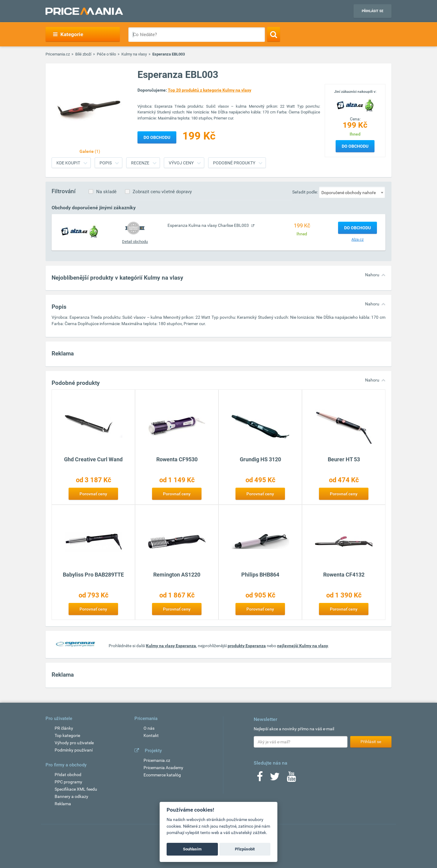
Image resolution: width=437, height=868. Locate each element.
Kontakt (151, 735)
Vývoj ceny (181, 163)
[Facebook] (260, 779)
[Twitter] (275, 779)
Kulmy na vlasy (134, 54)
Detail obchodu (135, 242)
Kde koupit (68, 163)
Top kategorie (67, 735)
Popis (106, 163)
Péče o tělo (106, 54)
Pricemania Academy (163, 768)
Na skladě (106, 192)
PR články (64, 728)
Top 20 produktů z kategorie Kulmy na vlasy (210, 90)
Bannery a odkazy (71, 796)
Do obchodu (355, 146)
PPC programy (68, 782)
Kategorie (68, 34)
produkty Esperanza (247, 646)
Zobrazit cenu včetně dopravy (162, 192)
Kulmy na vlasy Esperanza (171, 646)
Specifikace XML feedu (76, 789)
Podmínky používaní (74, 750)
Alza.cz (357, 239)
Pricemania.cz (58, 54)
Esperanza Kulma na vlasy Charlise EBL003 (209, 225)
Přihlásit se (373, 11)
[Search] (274, 34)
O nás (149, 728)
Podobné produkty (234, 163)
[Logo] (355, 105)
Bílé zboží (83, 54)
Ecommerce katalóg (162, 775)
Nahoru (372, 275)
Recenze (140, 163)
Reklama (63, 804)
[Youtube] (291, 779)
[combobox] (352, 192)
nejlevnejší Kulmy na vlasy (303, 646)
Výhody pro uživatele (74, 743)
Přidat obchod (68, 775)
